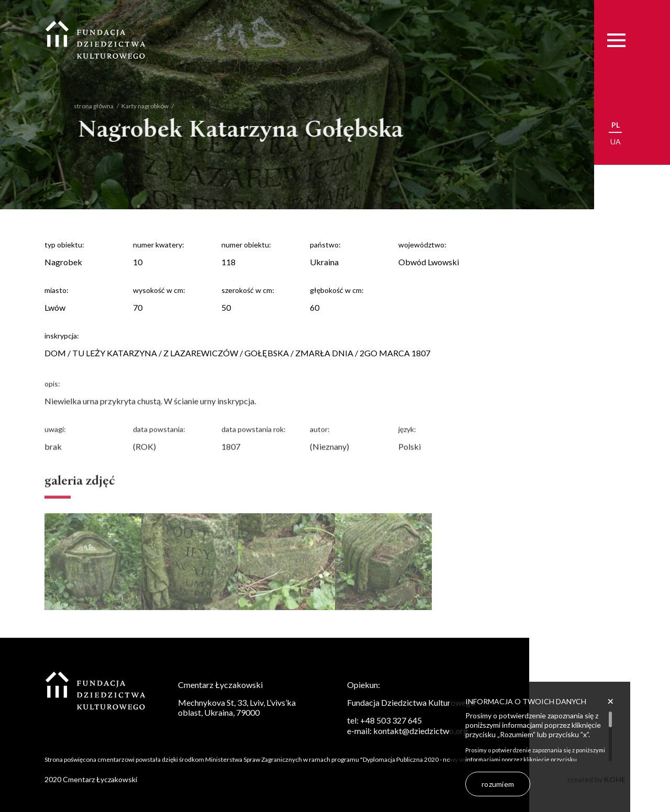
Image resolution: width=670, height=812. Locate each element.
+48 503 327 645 (391, 720)
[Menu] (616, 40)
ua (616, 142)
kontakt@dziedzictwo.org (421, 731)
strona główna (86, 106)
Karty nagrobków (137, 106)
